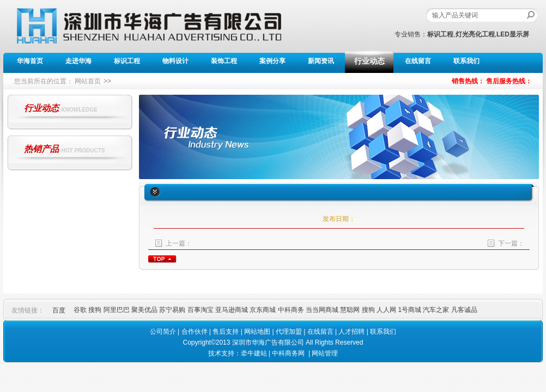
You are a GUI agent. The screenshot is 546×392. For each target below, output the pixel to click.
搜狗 (96, 310)
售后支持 (226, 332)
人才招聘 (351, 332)
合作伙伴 (195, 332)
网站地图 (257, 332)
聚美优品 (145, 310)
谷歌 (81, 310)
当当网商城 (323, 310)
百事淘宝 (201, 310)
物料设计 (175, 61)
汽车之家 (437, 310)
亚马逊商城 (232, 310)
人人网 (387, 310)
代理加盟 (289, 332)
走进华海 (78, 61)
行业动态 (369, 61)
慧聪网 (351, 310)
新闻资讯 (321, 61)
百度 (59, 310)
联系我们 (466, 61)
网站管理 (325, 353)
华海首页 (30, 61)
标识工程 (127, 61)
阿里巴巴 (117, 310)
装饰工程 (224, 61)
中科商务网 (288, 353)
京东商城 (263, 310)
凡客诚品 (464, 310)
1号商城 (410, 310)
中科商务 (292, 310)
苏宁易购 (173, 310)
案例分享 (272, 61)
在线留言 (418, 61)
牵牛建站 (254, 353)
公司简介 (163, 332)
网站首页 (88, 81)
